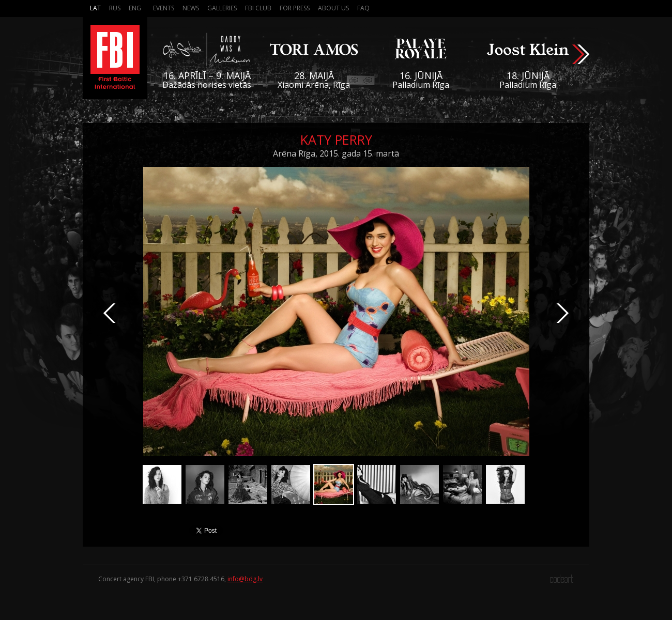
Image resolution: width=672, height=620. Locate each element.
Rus (115, 8)
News (191, 8)
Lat (95, 8)
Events (164, 8)
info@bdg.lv (245, 579)
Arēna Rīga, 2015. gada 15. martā (336, 153)
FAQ (363, 8)
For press (295, 8)
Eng (135, 8)
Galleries (222, 8)
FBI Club (258, 8)
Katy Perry (336, 139)
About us (333, 8)
